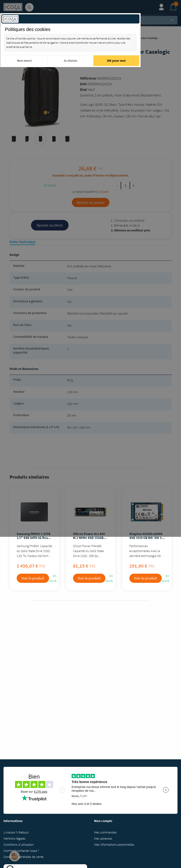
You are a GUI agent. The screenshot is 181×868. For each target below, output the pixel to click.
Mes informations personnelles (114, 845)
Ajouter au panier (91, 202)
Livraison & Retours (16, 832)
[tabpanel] (40, 139)
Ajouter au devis (50, 225)
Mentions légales (15, 838)
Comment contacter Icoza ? (21, 851)
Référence (88, 78)
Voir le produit (33, 578)
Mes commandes (105, 832)
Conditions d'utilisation (19, 845)
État (83, 89)
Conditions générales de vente (23, 857)
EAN (83, 84)
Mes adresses (103, 838)
